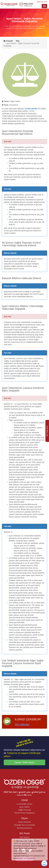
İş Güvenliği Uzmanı (24, 804)
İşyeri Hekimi (24, 807)
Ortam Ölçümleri (24, 822)
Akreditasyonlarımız (25, 828)
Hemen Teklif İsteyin (25, 762)
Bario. (30, 795)
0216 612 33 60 (42, 2)
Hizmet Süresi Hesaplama (24, 813)
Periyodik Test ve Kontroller (24, 825)
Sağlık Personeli (24, 810)
